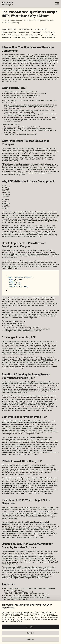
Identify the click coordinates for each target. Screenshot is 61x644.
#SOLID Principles (13, 35)
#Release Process (24, 32)
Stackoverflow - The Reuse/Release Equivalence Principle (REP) (26, 593)
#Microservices (6, 38)
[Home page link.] (8, 4)
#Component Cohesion (48, 38)
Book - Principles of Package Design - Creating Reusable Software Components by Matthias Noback (27, 598)
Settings (30, 639)
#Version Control (34, 38)
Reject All (30, 633)
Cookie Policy (18, 621)
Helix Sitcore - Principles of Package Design (19, 592)
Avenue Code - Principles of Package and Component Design (25, 595)
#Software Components (9, 32)
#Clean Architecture (50, 32)
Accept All (30, 627)
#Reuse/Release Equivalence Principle (32, 35)
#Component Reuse (41, 29)
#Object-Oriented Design (9, 29)
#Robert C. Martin (51, 35)
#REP (4, 35)
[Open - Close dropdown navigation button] (58, 4)
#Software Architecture (26, 29)
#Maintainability (36, 32)
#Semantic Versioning (20, 38)
